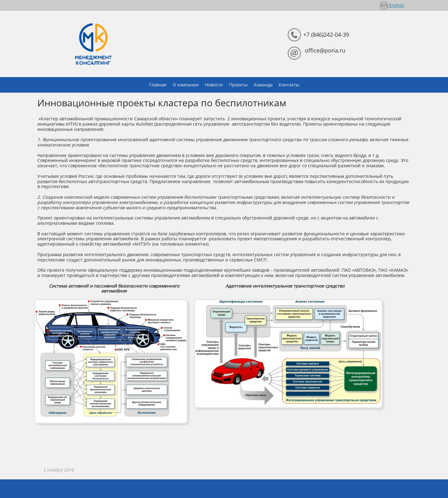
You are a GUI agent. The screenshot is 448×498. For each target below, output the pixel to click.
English (396, 5)
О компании (186, 85)
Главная (158, 85)
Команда (263, 85)
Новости (214, 85)
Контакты (289, 85)
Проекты (238, 85)
